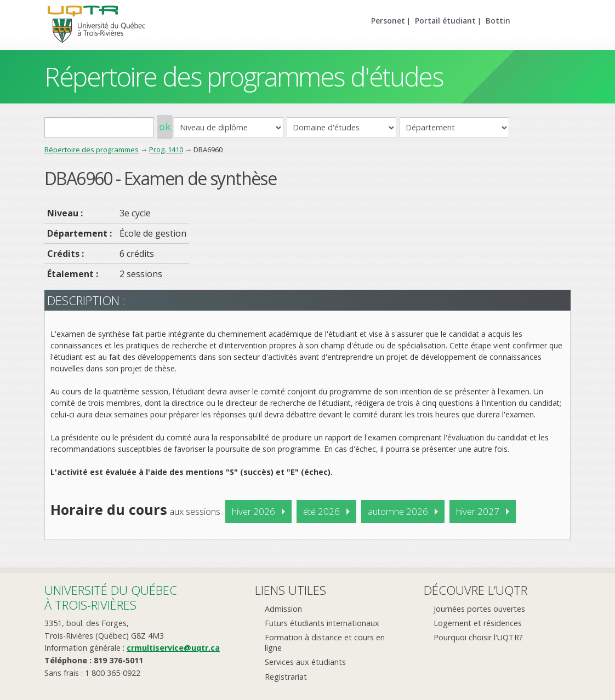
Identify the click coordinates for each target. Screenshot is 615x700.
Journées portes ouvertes (479, 609)
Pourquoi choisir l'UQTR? (478, 637)
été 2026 (321, 511)
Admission (283, 609)
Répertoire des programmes (92, 150)
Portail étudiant (445, 21)
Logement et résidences (478, 623)
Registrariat (286, 677)
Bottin (498, 21)
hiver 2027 (478, 511)
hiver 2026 (254, 511)
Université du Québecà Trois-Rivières (111, 597)
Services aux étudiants (305, 662)
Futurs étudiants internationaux (322, 623)
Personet (388, 21)
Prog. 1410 (166, 150)
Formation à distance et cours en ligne (325, 642)
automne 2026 (398, 511)
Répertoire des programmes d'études (244, 76)
